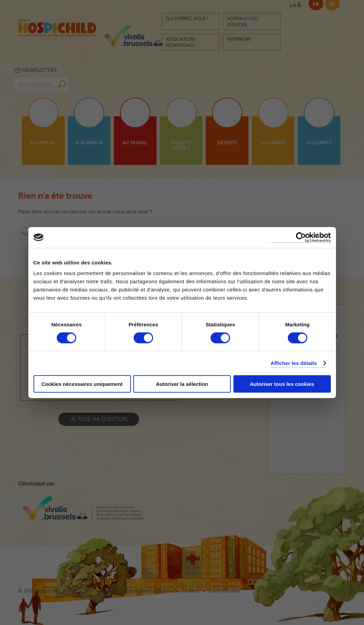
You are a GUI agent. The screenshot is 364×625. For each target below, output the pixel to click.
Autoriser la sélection (182, 384)
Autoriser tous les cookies (282, 384)
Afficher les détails (294, 363)
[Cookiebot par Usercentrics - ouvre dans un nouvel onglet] (301, 237)
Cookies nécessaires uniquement (82, 384)
